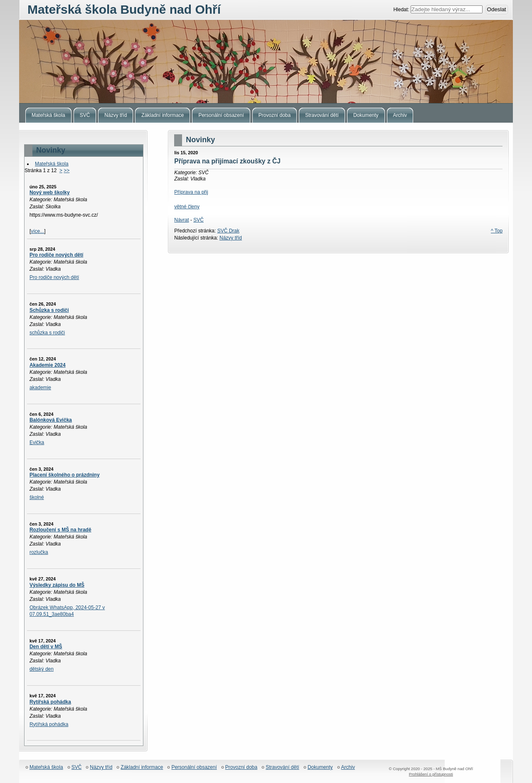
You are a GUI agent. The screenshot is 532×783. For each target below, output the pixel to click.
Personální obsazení (194, 767)
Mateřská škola (52, 164)
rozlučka (39, 552)
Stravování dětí (282, 767)
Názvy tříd (231, 238)
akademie (40, 388)
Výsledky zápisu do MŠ (57, 585)
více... (37, 231)
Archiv (348, 767)
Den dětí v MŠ (46, 647)
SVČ (198, 220)
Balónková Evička (51, 420)
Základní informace (142, 767)
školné (37, 497)
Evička (37, 442)
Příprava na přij (191, 192)
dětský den (42, 669)
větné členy (187, 207)
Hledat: (402, 10)
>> (66, 170)
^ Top (497, 231)
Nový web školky (50, 193)
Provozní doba (241, 767)
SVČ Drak (228, 231)
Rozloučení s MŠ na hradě (60, 530)
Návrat (181, 220)
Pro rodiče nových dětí (56, 255)
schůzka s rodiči (47, 333)
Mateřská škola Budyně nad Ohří (266, 62)
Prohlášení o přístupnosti (431, 774)
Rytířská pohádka (50, 702)
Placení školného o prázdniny (65, 475)
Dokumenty (320, 767)
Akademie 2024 (48, 365)
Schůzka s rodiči (49, 310)
